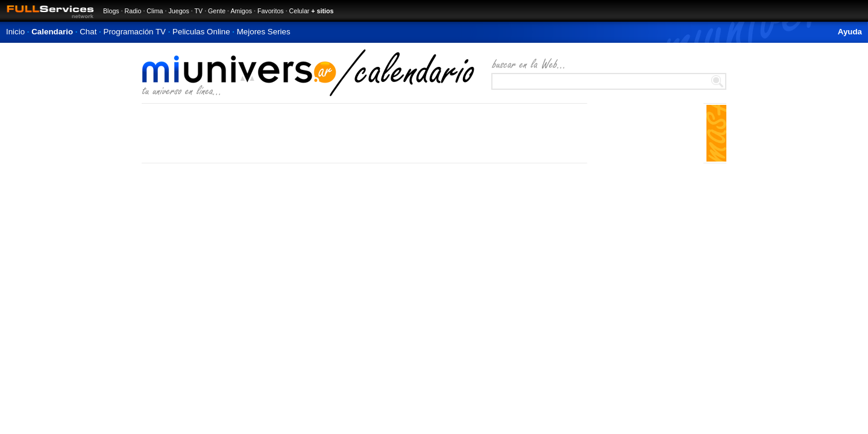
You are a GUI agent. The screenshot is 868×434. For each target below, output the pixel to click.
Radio (133, 11)
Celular (300, 11)
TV (199, 11)
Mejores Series (264, 32)
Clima (155, 11)
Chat (88, 32)
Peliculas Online (201, 32)
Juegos (178, 11)
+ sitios (322, 11)
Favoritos (271, 11)
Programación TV (135, 32)
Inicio (15, 32)
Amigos (241, 11)
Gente (217, 11)
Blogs (111, 11)
